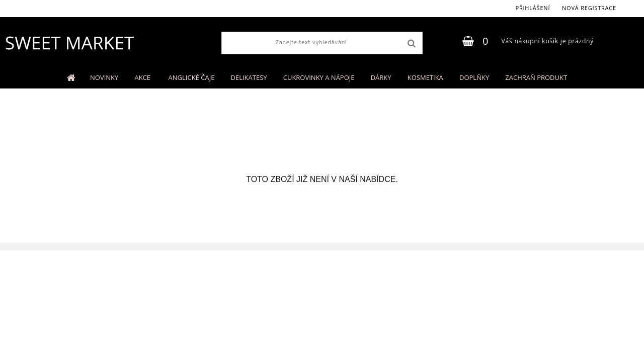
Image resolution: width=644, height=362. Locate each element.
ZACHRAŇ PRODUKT (536, 77)
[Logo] (69, 43)
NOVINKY (104, 77)
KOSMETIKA (425, 77)
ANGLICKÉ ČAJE (192, 77)
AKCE (143, 77)
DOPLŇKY (474, 77)
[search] (411, 44)
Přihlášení (533, 8)
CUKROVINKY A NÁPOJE (319, 77)
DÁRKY (381, 77)
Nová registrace (589, 8)
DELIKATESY (249, 77)
